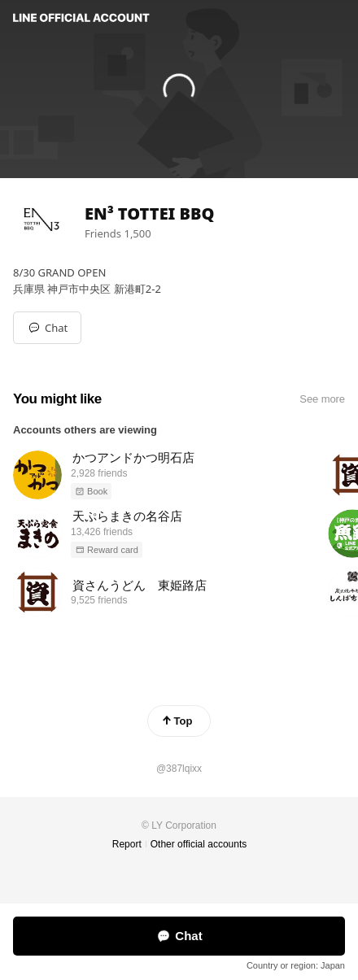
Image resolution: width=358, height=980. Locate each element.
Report (127, 844)
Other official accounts (199, 844)
